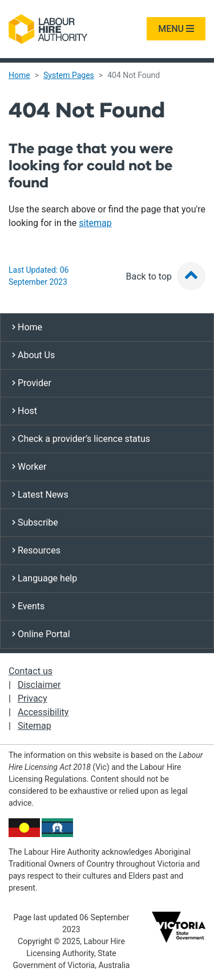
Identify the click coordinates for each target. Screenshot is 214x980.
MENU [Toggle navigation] (176, 29)
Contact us (31, 671)
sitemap (95, 223)
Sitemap (35, 726)
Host (25, 411)
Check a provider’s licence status (81, 439)
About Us (33, 355)
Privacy (33, 698)
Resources (36, 550)
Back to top (166, 276)
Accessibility (43, 712)
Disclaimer (39, 685)
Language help (45, 578)
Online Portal (41, 634)
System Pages (69, 75)
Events (28, 606)
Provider (32, 383)
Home (19, 75)
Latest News (40, 495)
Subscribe (35, 522)
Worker (29, 467)
